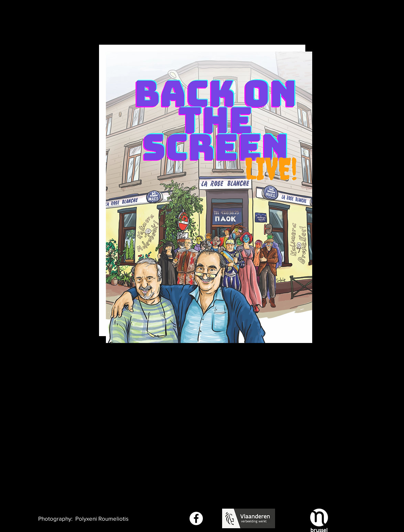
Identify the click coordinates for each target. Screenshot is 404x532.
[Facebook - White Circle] (196, 518)
